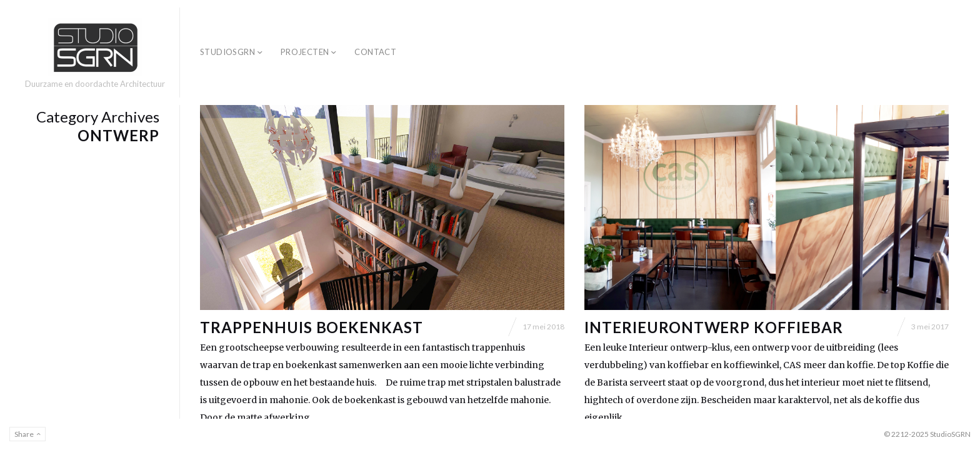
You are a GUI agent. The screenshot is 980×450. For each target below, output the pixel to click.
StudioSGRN (227, 52)
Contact (375, 52)
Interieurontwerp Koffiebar (714, 327)
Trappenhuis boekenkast (312, 327)
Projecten (305, 52)
